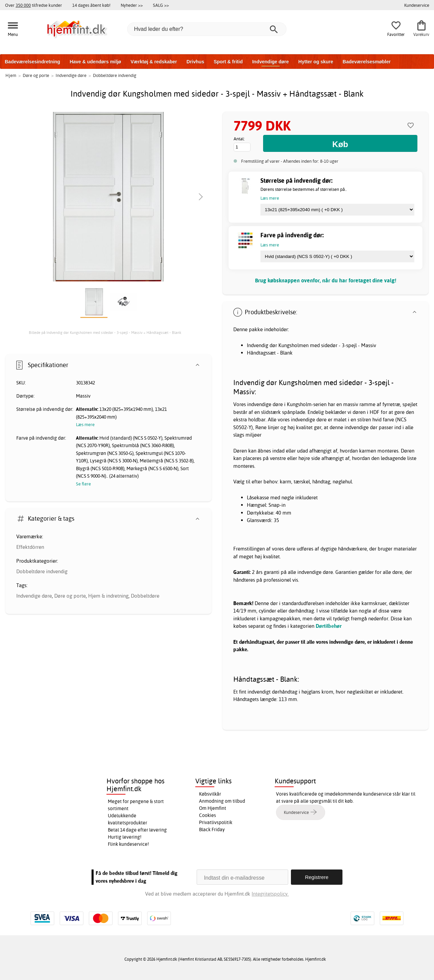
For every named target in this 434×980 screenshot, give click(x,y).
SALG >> (161, 5)
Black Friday (212, 829)
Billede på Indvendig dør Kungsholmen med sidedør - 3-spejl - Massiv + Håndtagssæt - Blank (105, 333)
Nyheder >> (132, 5)
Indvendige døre (271, 62)
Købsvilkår (210, 794)
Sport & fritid (228, 62)
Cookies (208, 815)
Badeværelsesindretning (32, 62)
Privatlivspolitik (216, 822)
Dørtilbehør (329, 626)
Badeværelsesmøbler (367, 62)
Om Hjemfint (213, 808)
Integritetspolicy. (270, 894)
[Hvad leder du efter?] (207, 29)
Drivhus (195, 62)
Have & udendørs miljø (95, 62)
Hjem (11, 75)
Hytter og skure (316, 62)
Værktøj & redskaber (154, 62)
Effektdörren (30, 547)
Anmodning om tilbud (222, 801)
